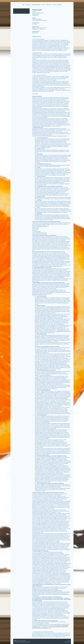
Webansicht (67, 642)
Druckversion (18, 641)
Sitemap (24, 641)
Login (68, 641)
